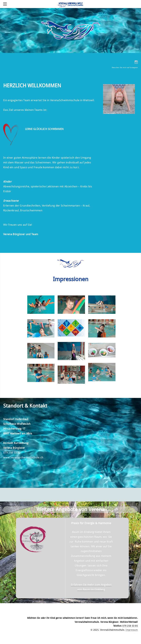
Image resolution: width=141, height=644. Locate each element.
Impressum (132, 630)
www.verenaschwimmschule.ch (23, 458)
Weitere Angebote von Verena (71, 510)
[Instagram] (136, 62)
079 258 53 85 (12, 453)
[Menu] (6, 4)
